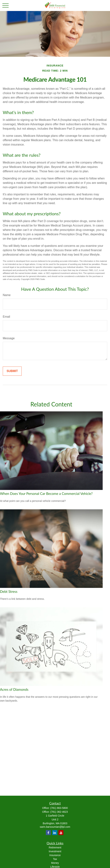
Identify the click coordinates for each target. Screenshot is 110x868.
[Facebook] (48, 833)
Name (7, 295)
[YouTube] (61, 833)
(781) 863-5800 (59, 808)
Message (9, 338)
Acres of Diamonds (14, 689)
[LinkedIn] (55, 833)
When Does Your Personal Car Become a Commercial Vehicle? (46, 494)
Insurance (55, 855)
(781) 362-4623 (59, 812)
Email (6, 317)
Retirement (55, 847)
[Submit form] (12, 371)
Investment (55, 851)
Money (55, 863)
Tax (55, 859)
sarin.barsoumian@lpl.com (55, 827)
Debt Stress (9, 592)
